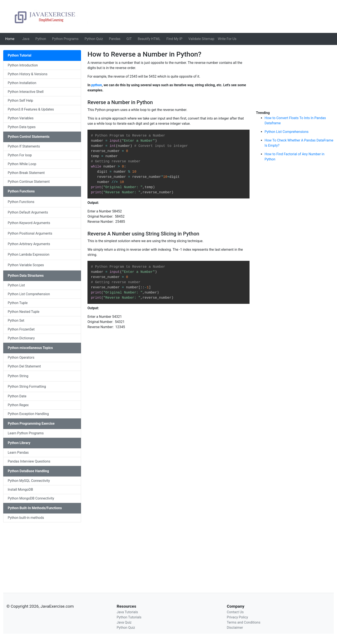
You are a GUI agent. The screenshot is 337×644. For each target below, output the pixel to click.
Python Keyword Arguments (29, 223)
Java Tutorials (127, 612)
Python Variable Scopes (26, 265)
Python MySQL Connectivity (29, 481)
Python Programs (65, 39)
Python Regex (18, 405)
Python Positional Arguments (30, 233)
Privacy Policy (237, 617)
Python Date (17, 396)
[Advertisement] (42, 552)
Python (41, 39)
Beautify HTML (149, 39)
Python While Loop (22, 164)
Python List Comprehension (29, 294)
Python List (16, 285)
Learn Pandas (18, 453)
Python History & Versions (28, 74)
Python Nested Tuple (24, 312)
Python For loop (20, 155)
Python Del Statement (24, 366)
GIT (129, 39)
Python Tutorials (129, 617)
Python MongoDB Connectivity (31, 498)
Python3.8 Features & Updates (31, 109)
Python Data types (22, 127)
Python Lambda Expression (29, 254)
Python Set (16, 320)
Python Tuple (18, 303)
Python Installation (22, 83)
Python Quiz (94, 39)
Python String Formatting (27, 387)
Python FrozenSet (21, 329)
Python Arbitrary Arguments (29, 244)
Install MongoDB (20, 490)
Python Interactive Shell (26, 92)
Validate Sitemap (201, 39)
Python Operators (21, 357)
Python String (18, 376)
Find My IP (174, 39)
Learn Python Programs (26, 433)
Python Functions (21, 202)
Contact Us (235, 612)
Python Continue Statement (29, 182)
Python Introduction (23, 65)
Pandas (115, 39)
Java (26, 39)
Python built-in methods (26, 518)
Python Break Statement (26, 173)
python (97, 85)
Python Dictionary (21, 338)
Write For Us (227, 39)
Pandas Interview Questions (29, 461)
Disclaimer (235, 628)
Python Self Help (20, 101)
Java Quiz (124, 622)
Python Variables (21, 118)
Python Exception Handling (28, 414)
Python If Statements (24, 146)
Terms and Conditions (244, 622)
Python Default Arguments (28, 212)
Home (11, 38)
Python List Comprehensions (287, 132)
